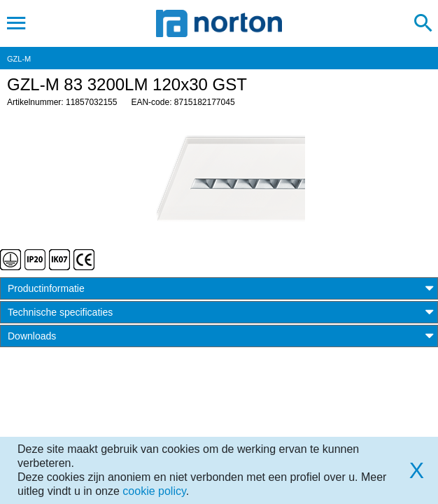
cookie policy (154, 491)
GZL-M (19, 59)
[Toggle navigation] (16, 23)
